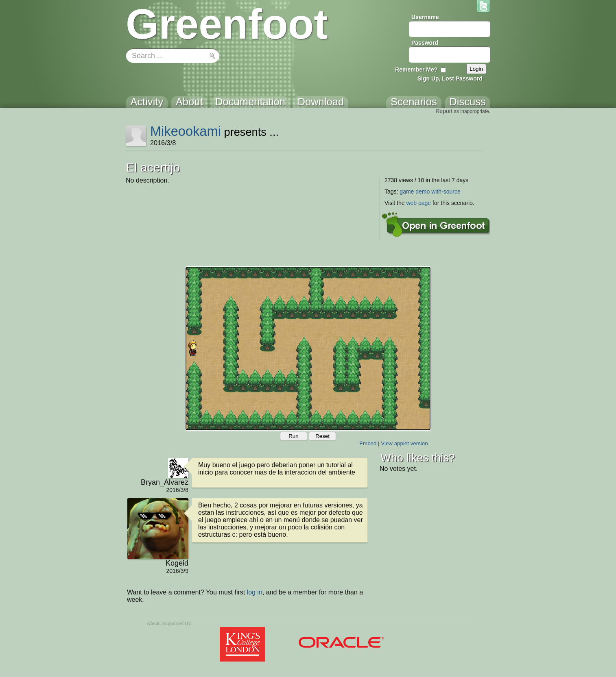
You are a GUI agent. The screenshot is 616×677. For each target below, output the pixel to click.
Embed (368, 443)
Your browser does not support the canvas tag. (308, 348)
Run (293, 436)
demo (423, 192)
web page (418, 203)
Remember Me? (416, 70)
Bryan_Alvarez (165, 482)
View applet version (404, 443)
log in (255, 592)
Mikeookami (186, 131)
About (153, 623)
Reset (322, 436)
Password (425, 43)
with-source (446, 192)
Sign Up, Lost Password (450, 78)
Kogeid (177, 563)
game (407, 192)
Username (425, 17)
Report (444, 111)
